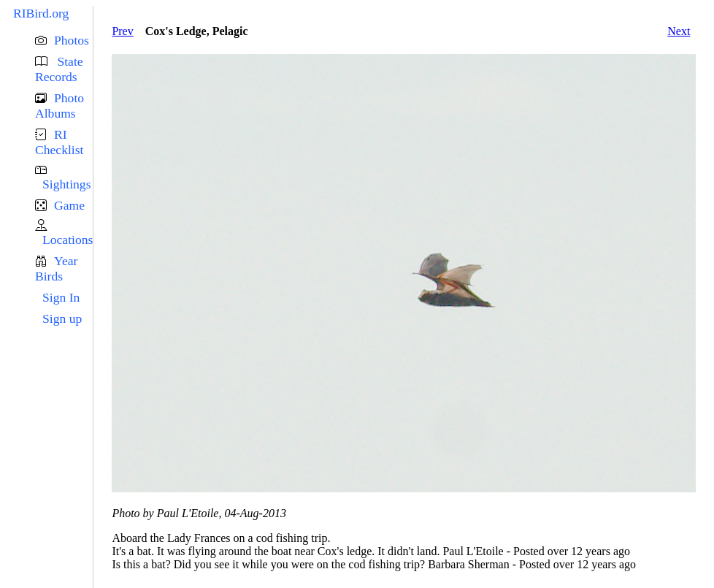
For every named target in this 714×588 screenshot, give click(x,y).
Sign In (61, 297)
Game (69, 205)
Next (679, 31)
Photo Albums (59, 106)
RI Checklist (59, 142)
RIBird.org (41, 13)
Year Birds (56, 268)
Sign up (62, 318)
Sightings (66, 184)
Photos (72, 40)
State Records (59, 69)
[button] (64, 41)
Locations (68, 240)
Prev (122, 31)
